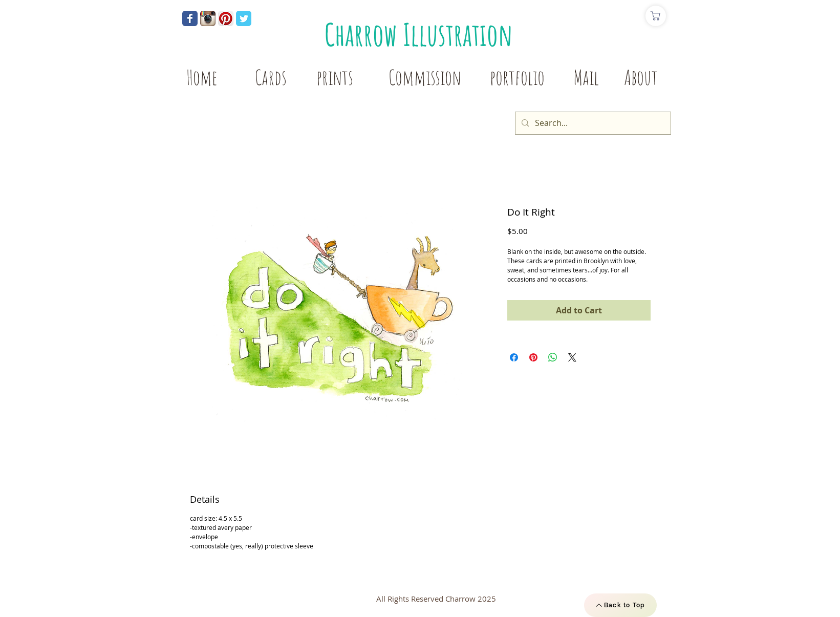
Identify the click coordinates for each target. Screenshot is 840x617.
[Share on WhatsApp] (553, 357)
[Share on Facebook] (514, 357)
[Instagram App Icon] (208, 18)
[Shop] (656, 16)
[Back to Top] (620, 605)
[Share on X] (572, 357)
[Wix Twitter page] (244, 18)
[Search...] (592, 123)
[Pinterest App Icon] (226, 18)
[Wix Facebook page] (190, 18)
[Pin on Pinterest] (533, 357)
